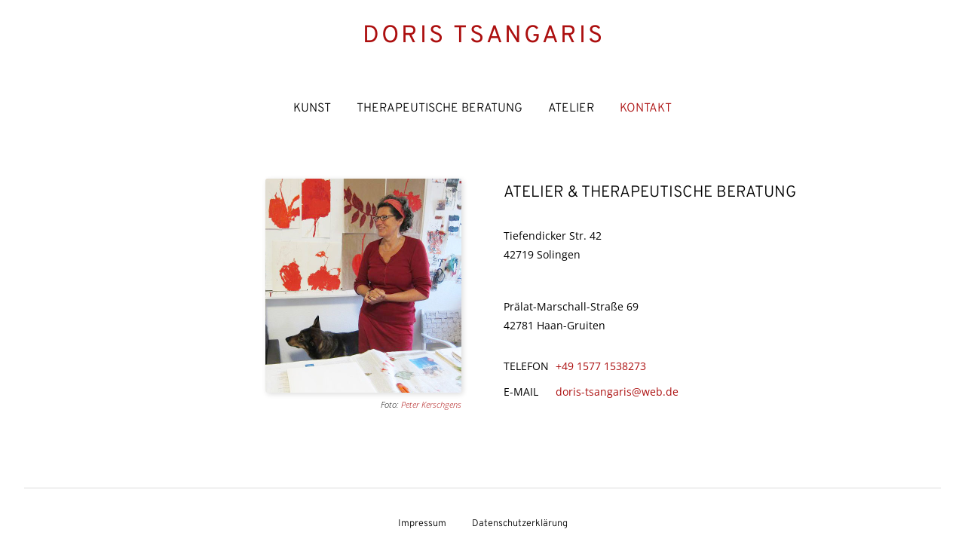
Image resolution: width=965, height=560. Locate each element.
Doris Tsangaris (484, 36)
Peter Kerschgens (431, 404)
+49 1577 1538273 (601, 366)
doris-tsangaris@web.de (617, 392)
